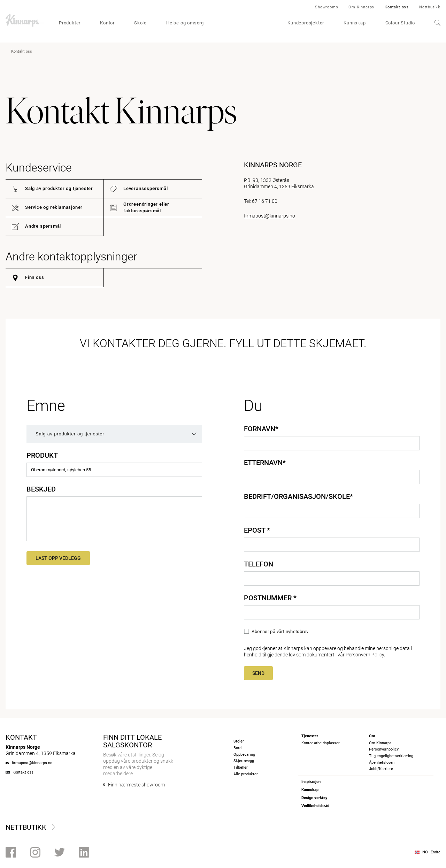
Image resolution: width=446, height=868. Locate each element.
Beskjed (41, 489)
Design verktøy (314, 798)
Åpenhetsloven (382, 763)
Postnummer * (270, 598)
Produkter (70, 23)
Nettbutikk (430, 7)
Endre (436, 852)
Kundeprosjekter (306, 23)
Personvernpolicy (384, 749)
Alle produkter (246, 774)
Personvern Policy (365, 655)
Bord (237, 748)
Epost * (257, 530)
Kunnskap (355, 23)
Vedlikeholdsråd (315, 806)
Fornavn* (261, 429)
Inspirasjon (311, 782)
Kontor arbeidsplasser (321, 743)
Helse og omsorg (185, 23)
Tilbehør (241, 767)
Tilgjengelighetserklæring (391, 756)
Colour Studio (400, 23)
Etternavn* (265, 463)
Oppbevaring (244, 755)
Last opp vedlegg (58, 558)
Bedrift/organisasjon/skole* (298, 496)
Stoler (239, 741)
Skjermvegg (244, 761)
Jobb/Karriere (381, 769)
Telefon (259, 564)
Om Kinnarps (361, 7)
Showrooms (326, 7)
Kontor (107, 23)
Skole (140, 23)
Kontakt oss (397, 7)
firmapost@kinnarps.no (270, 216)
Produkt (42, 455)
